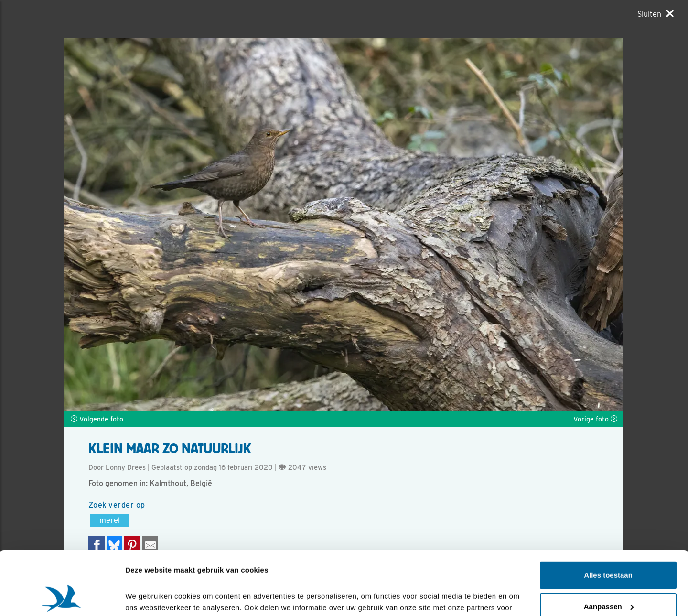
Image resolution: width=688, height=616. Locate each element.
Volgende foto (97, 419)
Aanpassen (609, 546)
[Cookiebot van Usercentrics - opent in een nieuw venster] (62, 597)
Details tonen (148, 597)
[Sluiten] (656, 14)
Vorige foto (595, 419)
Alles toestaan (608, 515)
